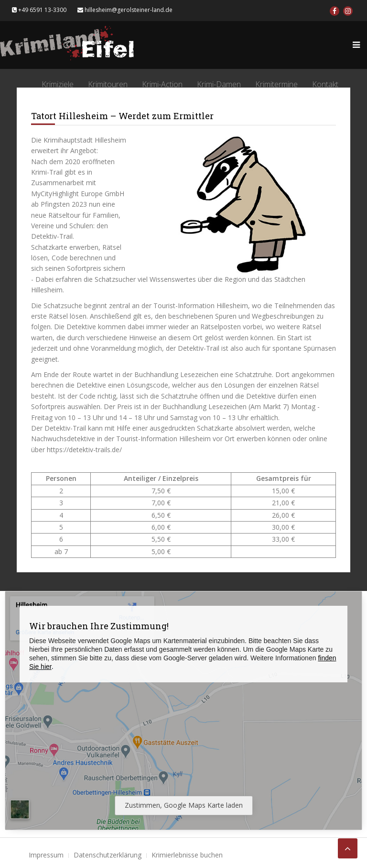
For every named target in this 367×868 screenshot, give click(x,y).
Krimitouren (108, 84)
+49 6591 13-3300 (39, 10)
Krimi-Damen (219, 84)
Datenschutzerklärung (108, 855)
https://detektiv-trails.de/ (84, 450)
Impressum (46, 855)
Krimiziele (58, 84)
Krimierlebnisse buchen (187, 855)
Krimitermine (276, 84)
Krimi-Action (162, 84)
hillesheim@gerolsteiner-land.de (125, 10)
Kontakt (325, 84)
